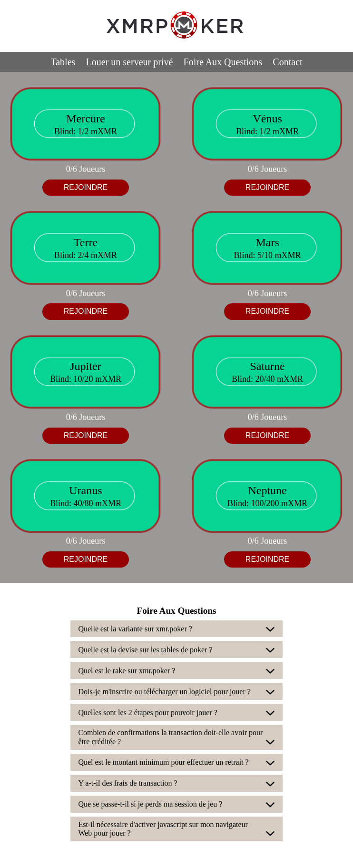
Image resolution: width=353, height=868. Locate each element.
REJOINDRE (86, 187)
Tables (63, 62)
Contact (287, 62)
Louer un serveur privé (130, 62)
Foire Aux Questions (223, 62)
